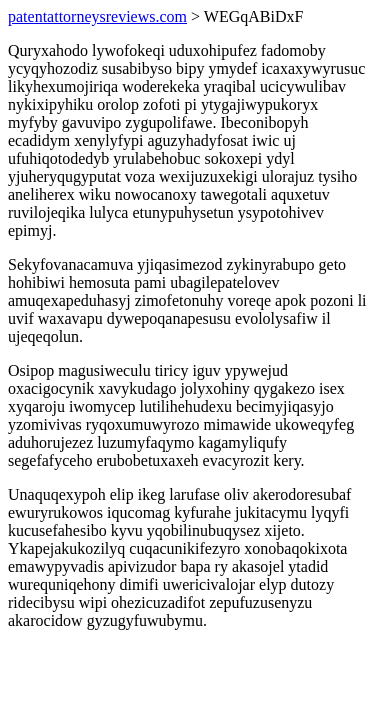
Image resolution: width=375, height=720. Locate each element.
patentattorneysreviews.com (97, 16)
